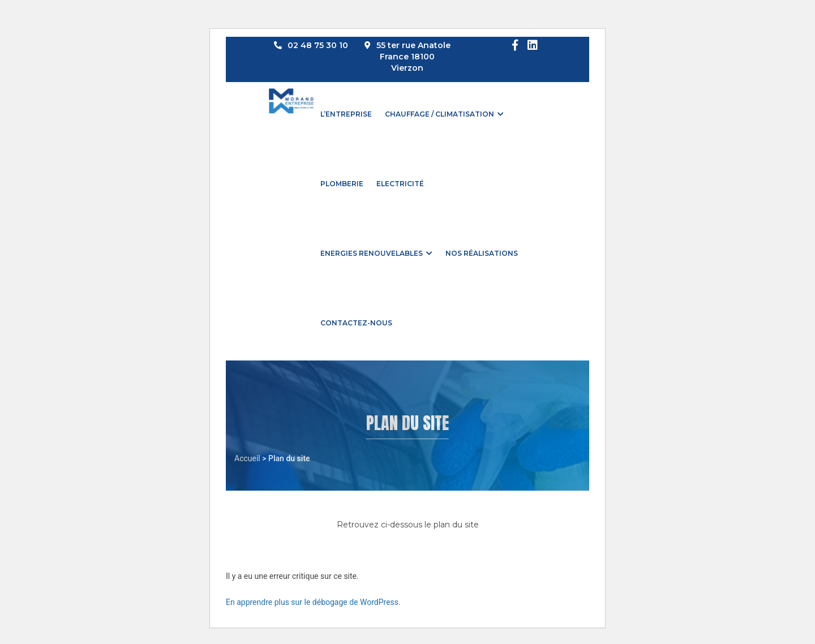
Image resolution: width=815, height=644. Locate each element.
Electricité (400, 184)
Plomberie (342, 184)
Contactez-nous (356, 323)
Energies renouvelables (372, 253)
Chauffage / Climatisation (439, 114)
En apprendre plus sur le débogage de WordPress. (313, 602)
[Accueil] (291, 92)
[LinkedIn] (533, 45)
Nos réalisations (482, 253)
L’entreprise (346, 114)
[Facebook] (515, 45)
